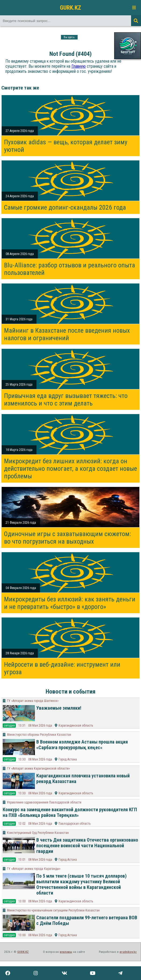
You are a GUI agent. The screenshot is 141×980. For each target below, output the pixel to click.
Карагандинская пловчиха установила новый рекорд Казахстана (83, 778)
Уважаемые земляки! (59, 708)
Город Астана (68, 759)
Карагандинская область (76, 726)
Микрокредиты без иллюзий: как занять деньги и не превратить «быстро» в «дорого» (70, 603)
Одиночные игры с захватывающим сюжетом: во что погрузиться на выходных (67, 538)
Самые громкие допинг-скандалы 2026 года (65, 207)
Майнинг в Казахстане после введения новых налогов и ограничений (67, 334)
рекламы (66, 952)
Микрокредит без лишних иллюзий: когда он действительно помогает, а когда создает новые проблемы (70, 469)
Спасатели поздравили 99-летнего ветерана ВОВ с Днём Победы (87, 920)
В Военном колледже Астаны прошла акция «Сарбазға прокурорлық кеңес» (82, 745)
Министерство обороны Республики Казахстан (39, 735)
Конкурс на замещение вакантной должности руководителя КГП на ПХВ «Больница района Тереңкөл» (70, 812)
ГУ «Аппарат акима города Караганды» (34, 869)
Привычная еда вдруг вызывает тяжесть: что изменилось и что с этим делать (66, 400)
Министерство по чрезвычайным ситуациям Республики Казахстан (53, 910)
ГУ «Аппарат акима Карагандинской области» (38, 769)
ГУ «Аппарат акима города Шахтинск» (33, 701)
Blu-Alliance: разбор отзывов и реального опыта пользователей (70, 269)
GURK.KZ (70, 8)
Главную (79, 66)
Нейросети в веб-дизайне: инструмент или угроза (62, 668)
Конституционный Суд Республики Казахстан (38, 833)
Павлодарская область (75, 824)
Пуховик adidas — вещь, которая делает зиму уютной (66, 146)
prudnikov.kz (128, 952)
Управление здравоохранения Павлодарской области (44, 802)
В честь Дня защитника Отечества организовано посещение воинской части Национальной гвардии (87, 846)
